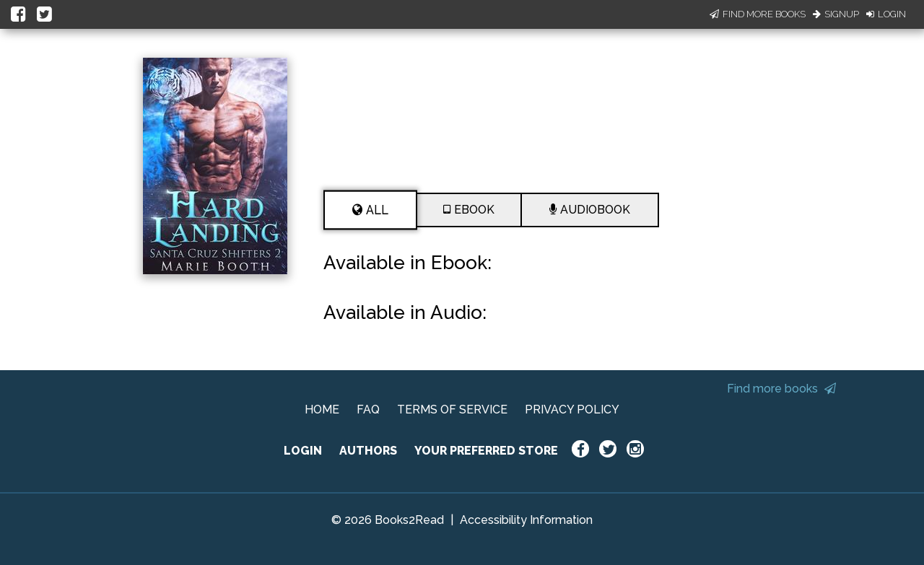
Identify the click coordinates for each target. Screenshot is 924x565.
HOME (322, 409)
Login (886, 14)
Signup (836, 14)
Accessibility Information (526, 520)
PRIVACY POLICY (572, 409)
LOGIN (303, 451)
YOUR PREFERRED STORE (486, 451)
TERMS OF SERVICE (452, 409)
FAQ (368, 409)
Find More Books (758, 14)
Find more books (781, 389)
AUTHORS (368, 451)
